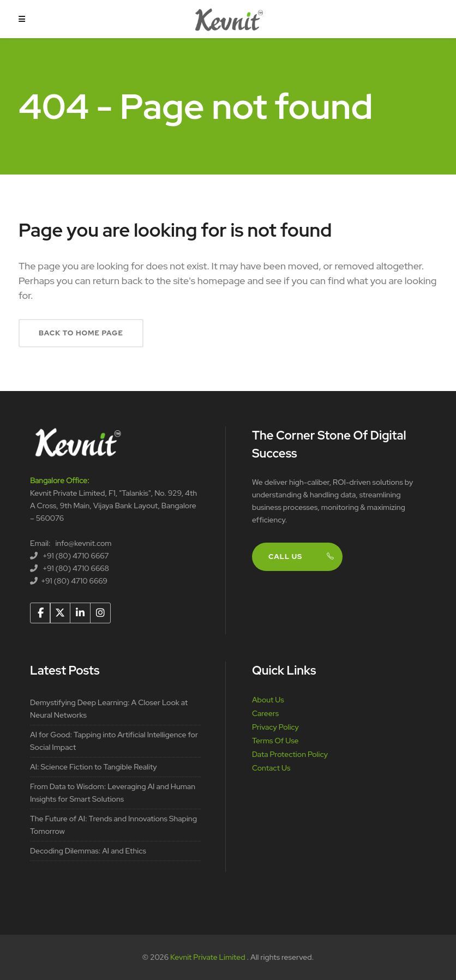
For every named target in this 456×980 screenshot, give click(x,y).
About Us (268, 700)
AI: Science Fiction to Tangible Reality (94, 767)
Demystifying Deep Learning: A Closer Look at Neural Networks (109, 709)
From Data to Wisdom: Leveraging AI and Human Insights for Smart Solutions (113, 793)
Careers (265, 713)
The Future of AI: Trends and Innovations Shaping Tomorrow (113, 825)
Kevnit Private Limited (208, 957)
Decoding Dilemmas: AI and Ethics (88, 851)
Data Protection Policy (290, 754)
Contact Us (271, 768)
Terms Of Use (275, 741)
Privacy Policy (275, 727)
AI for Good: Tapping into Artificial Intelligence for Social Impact (114, 741)
